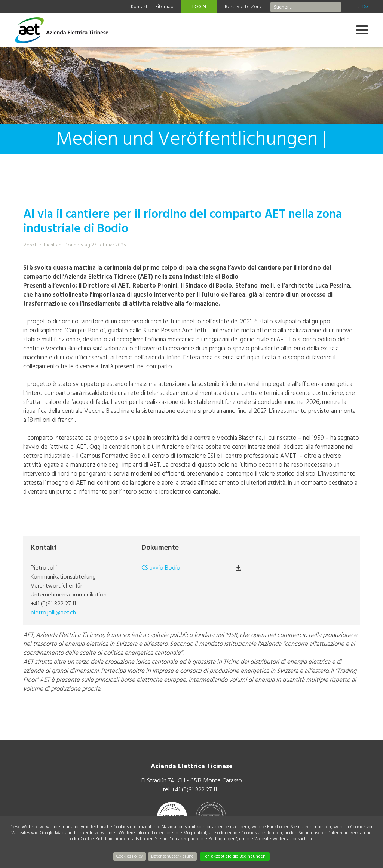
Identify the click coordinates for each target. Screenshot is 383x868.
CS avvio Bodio (161, 568)
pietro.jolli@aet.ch (53, 613)
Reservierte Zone (244, 7)
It (358, 7)
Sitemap (164, 7)
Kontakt (139, 7)
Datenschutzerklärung (172, 856)
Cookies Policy (130, 856)
